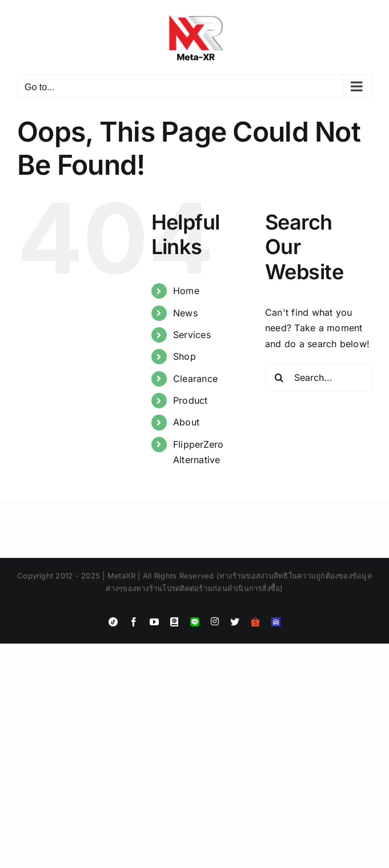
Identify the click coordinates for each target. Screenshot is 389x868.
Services (192, 335)
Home (186, 291)
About (186, 422)
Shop (185, 356)
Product (191, 400)
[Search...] (318, 377)
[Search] (279, 377)
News (185, 313)
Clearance (195, 379)
